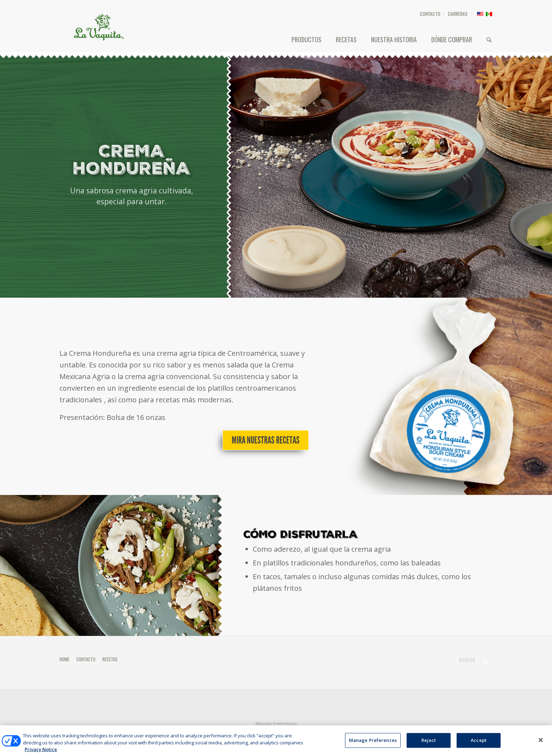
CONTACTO (430, 14)
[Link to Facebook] (477, 733)
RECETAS (110, 659)
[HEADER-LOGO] (99, 27)
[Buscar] (489, 39)
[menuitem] (430, 14)
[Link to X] (487, 733)
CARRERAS (458, 14)
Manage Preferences (276, 723)
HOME (64, 659)
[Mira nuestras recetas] (266, 440)
